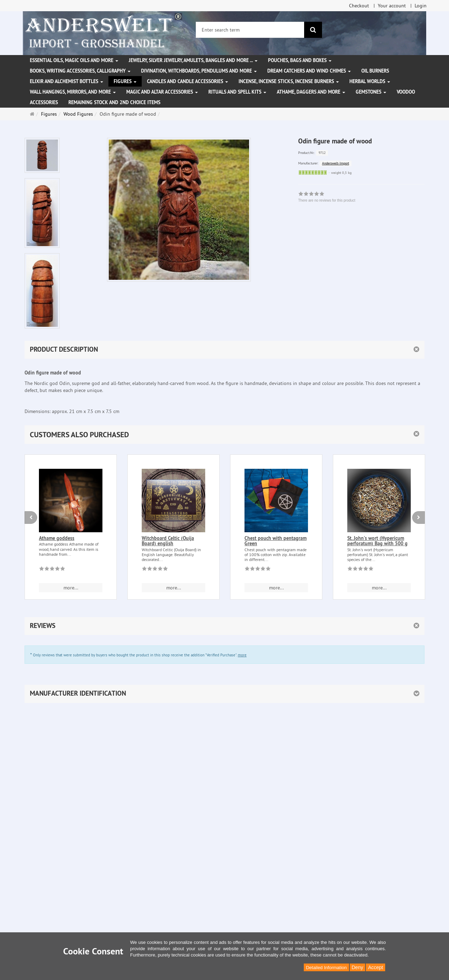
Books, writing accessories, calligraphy (80, 71)
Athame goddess (57, 538)
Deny (358, 967)
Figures (125, 81)
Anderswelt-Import (336, 163)
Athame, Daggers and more (311, 92)
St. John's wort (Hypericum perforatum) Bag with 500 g (377, 541)
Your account (392, 6)
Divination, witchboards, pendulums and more (199, 71)
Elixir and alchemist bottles (66, 81)
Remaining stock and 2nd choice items (114, 102)
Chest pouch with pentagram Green (276, 541)
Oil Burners (375, 71)
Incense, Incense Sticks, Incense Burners (289, 81)
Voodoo (406, 92)
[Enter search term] (250, 30)
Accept (376, 967)
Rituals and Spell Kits (237, 92)
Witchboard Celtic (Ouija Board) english (168, 541)
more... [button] (71, 588)
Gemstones (371, 92)
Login (421, 6)
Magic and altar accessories (162, 92)
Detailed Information (326, 968)
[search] (313, 30)
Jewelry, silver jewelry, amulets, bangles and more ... (193, 60)
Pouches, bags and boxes (300, 60)
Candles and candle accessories (187, 81)
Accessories (44, 102)
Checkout (359, 6)
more (242, 655)
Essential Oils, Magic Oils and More (74, 60)
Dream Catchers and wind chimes (309, 71)
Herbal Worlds (370, 81)
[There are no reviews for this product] (52, 570)
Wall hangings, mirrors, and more (73, 92)
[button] (224, 435)
